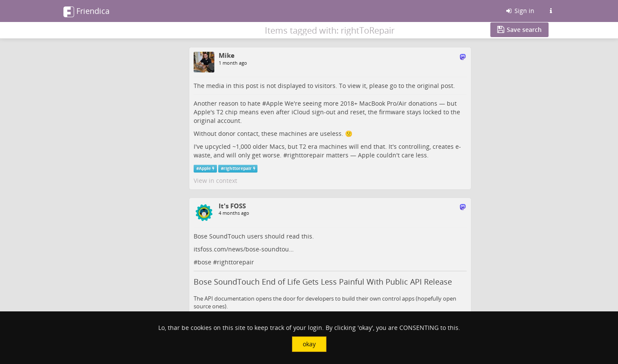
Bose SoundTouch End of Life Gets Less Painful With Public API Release (323, 282)
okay (309, 344)
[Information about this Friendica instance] (551, 11)
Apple (274, 103)
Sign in (520, 11)
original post (435, 86)
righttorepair (306, 155)
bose (204, 262)
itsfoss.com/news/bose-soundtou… (244, 249)
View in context (215, 180)
